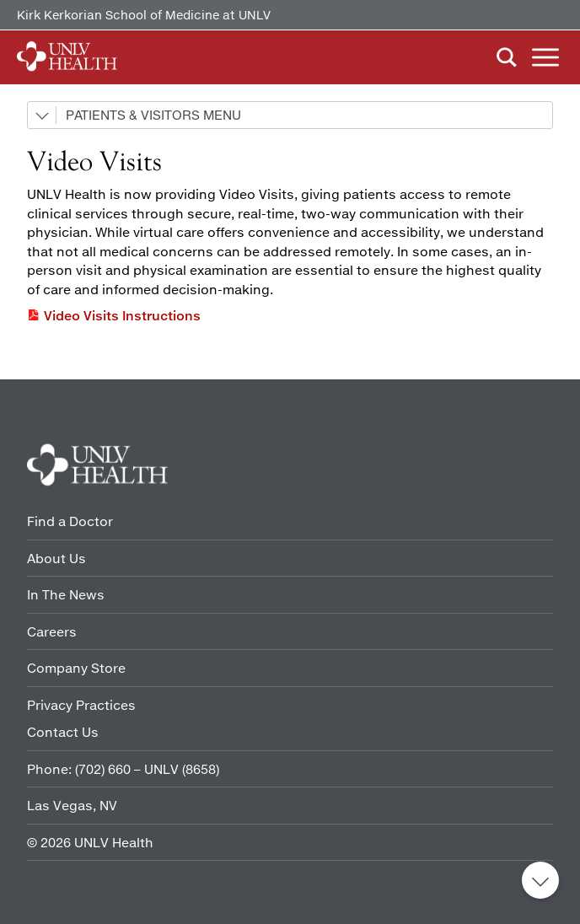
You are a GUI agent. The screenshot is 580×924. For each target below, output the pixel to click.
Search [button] (507, 57)
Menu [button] (545, 57)
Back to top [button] (540, 880)
